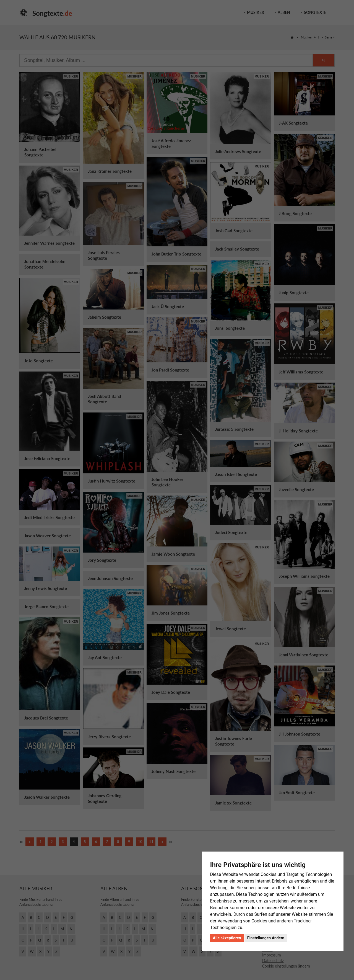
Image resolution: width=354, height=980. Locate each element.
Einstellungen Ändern (266, 938)
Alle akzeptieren (227, 938)
